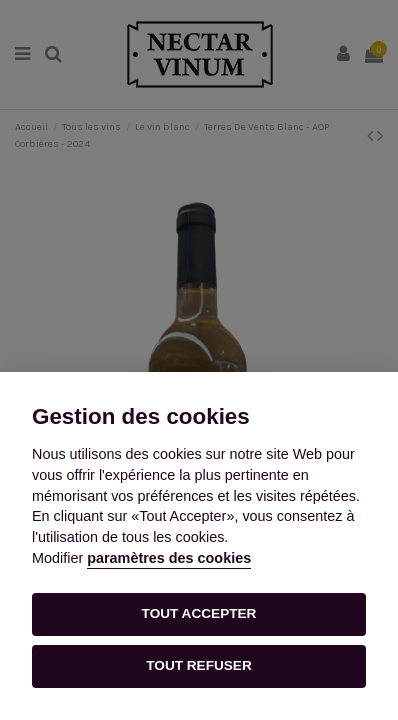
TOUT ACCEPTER (199, 613)
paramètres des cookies (169, 558)
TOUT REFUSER (198, 665)
